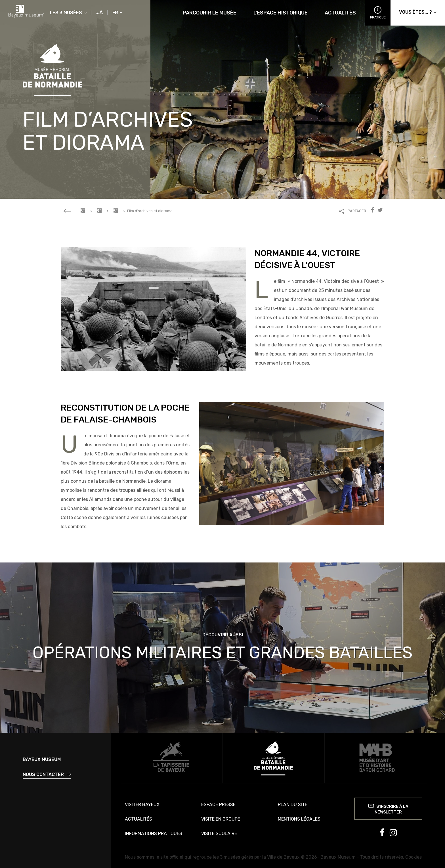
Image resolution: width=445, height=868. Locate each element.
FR (117, 13)
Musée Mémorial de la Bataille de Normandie (99, 211)
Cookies (413, 857)
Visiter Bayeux (142, 805)
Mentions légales (299, 819)
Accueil (83, 211)
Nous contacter (47, 774)
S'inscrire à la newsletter (388, 809)
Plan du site (293, 805)
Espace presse (218, 805)
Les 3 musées (68, 13)
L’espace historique (281, 13)
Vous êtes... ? (418, 12)
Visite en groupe (221, 819)
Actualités (340, 13)
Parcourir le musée (210, 13)
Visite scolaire (219, 834)
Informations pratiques (154, 834)
